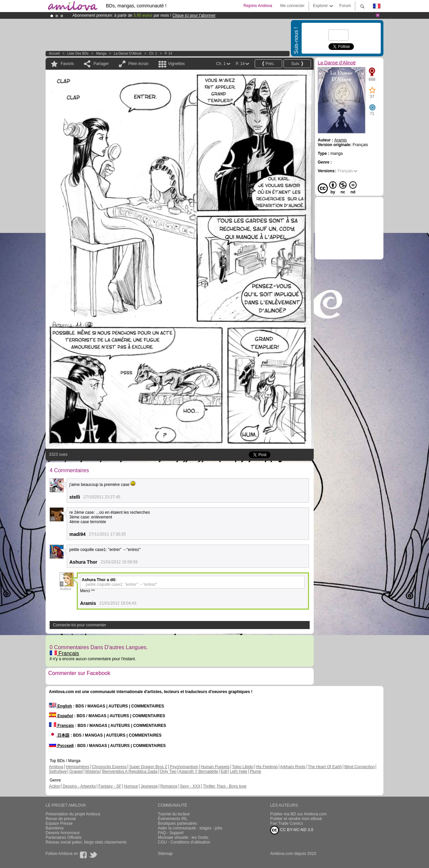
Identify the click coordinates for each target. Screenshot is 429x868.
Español (61, 716)
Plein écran (138, 64)
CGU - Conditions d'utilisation (184, 842)
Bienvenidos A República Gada (130, 771)
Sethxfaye (58, 771)
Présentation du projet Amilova (73, 814)
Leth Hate (239, 771)
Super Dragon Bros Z (148, 767)
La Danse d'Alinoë (128, 53)
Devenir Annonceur (63, 833)
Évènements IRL (173, 819)
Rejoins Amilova (258, 6)
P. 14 (168, 53)
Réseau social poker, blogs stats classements (86, 842)
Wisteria (92, 771)
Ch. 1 (153, 53)
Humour (131, 786)
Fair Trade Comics (287, 823)
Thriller (209, 786)
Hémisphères (78, 767)
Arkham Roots (293, 767)
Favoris (67, 64)
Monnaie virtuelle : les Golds (183, 838)
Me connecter (292, 6)
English (60, 706)
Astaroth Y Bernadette (198, 771)
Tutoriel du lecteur (174, 814)
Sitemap (165, 854)
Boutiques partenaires (177, 823)
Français (64, 653)
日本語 (59, 735)
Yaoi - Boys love (232, 786)
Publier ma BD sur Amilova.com (298, 814)
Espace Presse (59, 823)
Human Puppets (215, 767)
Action (54, 786)
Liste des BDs (78, 53)
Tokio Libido (242, 767)
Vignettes (176, 64)
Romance (169, 786)
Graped (76, 771)
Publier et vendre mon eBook (296, 819)
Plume (255, 771)
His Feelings (267, 767)
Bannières (55, 828)
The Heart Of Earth (325, 767)
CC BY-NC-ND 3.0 (292, 830)
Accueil (54, 53)
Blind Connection (359, 767)
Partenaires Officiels (64, 838)
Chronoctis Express (109, 767)
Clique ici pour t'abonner (194, 15)
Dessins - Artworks (79, 786)
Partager (101, 64)
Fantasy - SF (110, 786)
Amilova (56, 767)
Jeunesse (149, 786)
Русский (61, 746)
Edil (224, 771)
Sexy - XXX (190, 786)
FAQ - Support (171, 833)
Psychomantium (184, 767)
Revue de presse (61, 819)
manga (101, 53)
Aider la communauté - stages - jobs (190, 828)
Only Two (168, 771)
